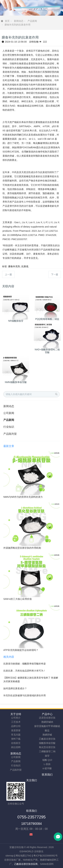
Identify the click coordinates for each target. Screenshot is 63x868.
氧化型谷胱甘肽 (47, 747)
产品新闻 (32, 21)
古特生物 (34, 42)
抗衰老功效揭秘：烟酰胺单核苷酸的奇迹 (25, 664)
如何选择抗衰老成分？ (15, 688)
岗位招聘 (16, 747)
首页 (7, 21)
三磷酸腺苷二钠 (47, 751)
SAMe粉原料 (47, 864)
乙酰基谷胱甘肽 (47, 739)
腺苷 (47, 756)
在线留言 (16, 743)
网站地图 (20, 856)
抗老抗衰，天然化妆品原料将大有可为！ (25, 671)
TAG (29, 856)
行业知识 (9, 427)
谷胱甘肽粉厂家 (12, 860)
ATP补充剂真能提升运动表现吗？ (21, 650)
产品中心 (47, 714)
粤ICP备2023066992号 (45, 856)
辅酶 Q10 (47, 760)
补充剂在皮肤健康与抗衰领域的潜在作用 (25, 695)
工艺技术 (16, 722)
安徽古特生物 (16, 847)
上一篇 (8, 274)
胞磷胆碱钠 (47, 722)
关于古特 (16, 714)
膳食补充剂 (14, 266)
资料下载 (16, 739)
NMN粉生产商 (30, 860)
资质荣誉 (16, 730)
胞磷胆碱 (47, 735)
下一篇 (55, 274)
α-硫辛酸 (47, 768)
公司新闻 (9, 413)
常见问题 (16, 735)
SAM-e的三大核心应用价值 (18, 599)
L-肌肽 (47, 764)
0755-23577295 (31, 817)
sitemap (9, 856)
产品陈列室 (10, 434)
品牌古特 (16, 726)
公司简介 (16, 718)
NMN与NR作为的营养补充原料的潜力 (23, 497)
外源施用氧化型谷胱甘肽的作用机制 (22, 548)
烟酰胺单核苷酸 (47, 743)
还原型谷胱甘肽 (47, 718)
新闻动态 (19, 21)
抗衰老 (25, 266)
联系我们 (47, 775)
